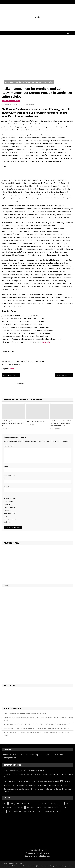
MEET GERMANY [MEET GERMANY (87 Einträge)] (30, 811)
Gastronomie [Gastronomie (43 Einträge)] (19, 807)
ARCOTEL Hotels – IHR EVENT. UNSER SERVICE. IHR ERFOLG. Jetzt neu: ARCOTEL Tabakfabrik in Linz (37, 724)
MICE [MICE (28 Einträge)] (40, 811)
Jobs (38, 866)
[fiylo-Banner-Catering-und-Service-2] (38, 23)
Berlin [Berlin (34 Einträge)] (12, 803)
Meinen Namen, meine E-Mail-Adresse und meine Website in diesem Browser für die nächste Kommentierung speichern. (10, 510)
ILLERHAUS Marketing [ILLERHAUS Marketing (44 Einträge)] (51, 807)
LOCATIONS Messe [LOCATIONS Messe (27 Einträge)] (15, 811)
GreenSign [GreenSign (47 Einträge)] (30, 807)
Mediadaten (30, 866)
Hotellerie (16, 101)
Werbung (71, 866)
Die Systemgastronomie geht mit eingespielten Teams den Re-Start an (12, 423)
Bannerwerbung (61, 866)
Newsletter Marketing (48, 866)
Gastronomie (7, 101)
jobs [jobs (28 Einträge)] (4, 811)
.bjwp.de (46, 342)
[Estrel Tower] (38, 172)
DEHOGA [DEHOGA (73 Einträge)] (52, 803)
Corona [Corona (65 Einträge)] (43, 803)
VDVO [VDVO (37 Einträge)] (59, 811)
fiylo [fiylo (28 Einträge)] (67, 803)
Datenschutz (21, 866)
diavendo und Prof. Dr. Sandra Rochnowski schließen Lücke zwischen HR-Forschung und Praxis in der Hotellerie (38, 734)
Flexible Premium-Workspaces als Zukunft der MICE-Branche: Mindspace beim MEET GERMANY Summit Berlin (38, 719)
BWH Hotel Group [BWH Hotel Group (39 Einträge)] (23, 803)
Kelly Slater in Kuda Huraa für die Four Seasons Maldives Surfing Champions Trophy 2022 (61, 423)
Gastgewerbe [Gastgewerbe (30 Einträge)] (7, 807)
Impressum (6, 866)
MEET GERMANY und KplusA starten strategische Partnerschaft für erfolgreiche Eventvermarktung (37, 728)
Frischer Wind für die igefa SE (35, 421)
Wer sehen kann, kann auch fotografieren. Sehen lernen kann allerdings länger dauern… (65, 375)
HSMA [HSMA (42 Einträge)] (39, 807)
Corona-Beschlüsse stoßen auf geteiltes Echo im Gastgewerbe (12, 375)
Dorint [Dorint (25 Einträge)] (60, 803)
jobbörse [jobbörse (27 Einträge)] (65, 807)
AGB (13, 866)
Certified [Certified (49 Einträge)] (35, 803)
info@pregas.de (10, 758)
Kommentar (9, 446)
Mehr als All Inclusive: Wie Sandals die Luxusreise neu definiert (25, 714)
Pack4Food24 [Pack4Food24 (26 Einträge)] (50, 811)
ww (41, 342)
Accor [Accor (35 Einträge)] (5, 803)
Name (7, 467)
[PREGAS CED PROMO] (25, 635)
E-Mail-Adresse (9, 477)
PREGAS (18, 105)
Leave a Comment (29, 105)
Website (7, 487)
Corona (11, 369)
